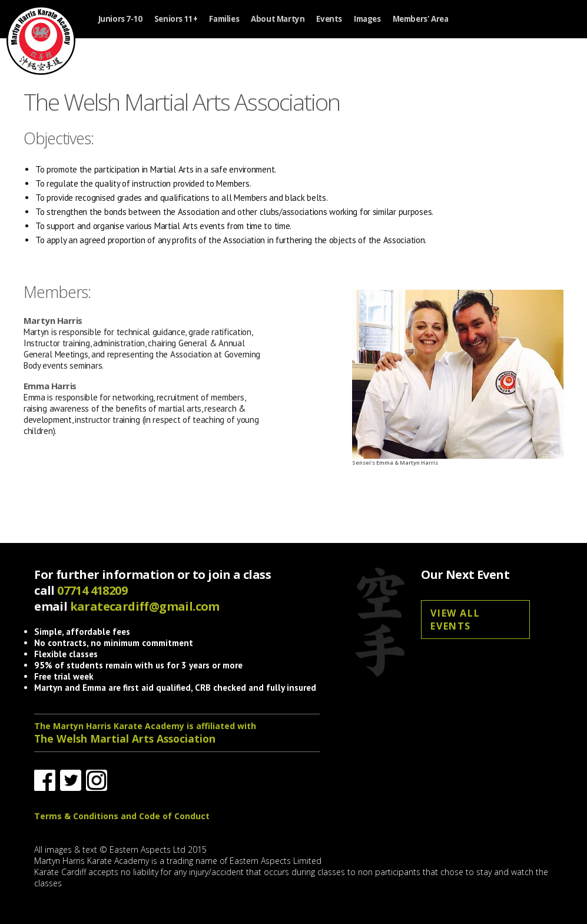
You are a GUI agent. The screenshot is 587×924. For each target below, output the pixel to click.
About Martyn (278, 19)
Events (329, 19)
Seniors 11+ (176, 19)
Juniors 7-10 (120, 19)
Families (224, 19)
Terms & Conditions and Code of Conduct (122, 816)
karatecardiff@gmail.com (145, 606)
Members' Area (421, 19)
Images (367, 19)
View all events (455, 620)
